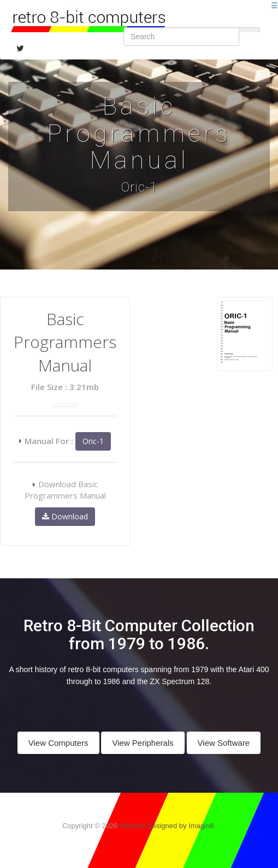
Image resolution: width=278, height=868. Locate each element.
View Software (224, 743)
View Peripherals (143, 743)
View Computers (58, 743)
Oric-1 (93, 441)
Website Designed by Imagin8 (167, 826)
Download (65, 516)
